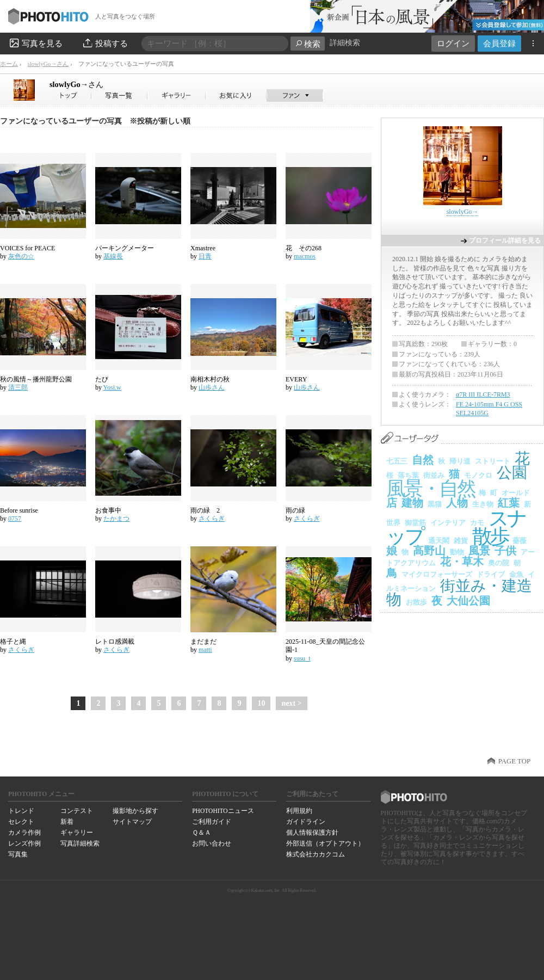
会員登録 (499, 43)
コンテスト (77, 811)
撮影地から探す (135, 811)
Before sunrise (19, 510)
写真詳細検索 (80, 843)
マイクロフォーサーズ (437, 574)
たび (102, 379)
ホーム (9, 64)
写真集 (18, 854)
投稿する (105, 43)
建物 (412, 503)
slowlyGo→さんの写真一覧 (120, 95)
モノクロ (478, 475)
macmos (305, 256)
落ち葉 (408, 475)
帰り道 (460, 461)
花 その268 (304, 248)
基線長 (113, 256)
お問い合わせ (212, 843)
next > (291, 703)
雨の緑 (295, 510)
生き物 (483, 504)
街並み (434, 475)
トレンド (21, 811)
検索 (308, 44)
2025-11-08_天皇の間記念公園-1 (325, 646)
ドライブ (491, 574)
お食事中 (108, 510)
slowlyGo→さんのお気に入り (236, 95)
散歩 (490, 536)
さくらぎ (212, 519)
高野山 (429, 551)
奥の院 (499, 563)
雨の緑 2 (205, 510)
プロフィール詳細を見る (505, 241)
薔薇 (520, 541)
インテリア (448, 523)
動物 (457, 552)
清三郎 (18, 387)
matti (205, 650)
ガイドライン (306, 822)
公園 (512, 473)
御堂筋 (415, 523)
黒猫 (435, 504)
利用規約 (299, 811)
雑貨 (461, 541)
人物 (457, 503)
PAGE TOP (514, 761)
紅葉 (509, 503)
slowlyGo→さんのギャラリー (177, 95)
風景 (479, 551)
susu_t (302, 658)
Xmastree (203, 248)
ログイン (453, 43)
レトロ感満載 (115, 642)
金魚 (516, 574)
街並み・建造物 (459, 593)
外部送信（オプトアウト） (325, 843)
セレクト (21, 822)
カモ (477, 523)
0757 (15, 519)
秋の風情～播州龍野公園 (36, 379)
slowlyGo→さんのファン (295, 95)
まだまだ (203, 642)
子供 (505, 551)
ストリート (493, 461)
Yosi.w (112, 387)
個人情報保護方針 (312, 833)
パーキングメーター (125, 248)
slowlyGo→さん (48, 64)
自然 (423, 460)
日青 (205, 256)
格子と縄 (13, 642)
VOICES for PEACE (27, 248)
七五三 (397, 461)
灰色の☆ (21, 256)
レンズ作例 (24, 843)
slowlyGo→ (76, 84)
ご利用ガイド (212, 822)
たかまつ (116, 519)
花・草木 (462, 562)
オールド (516, 493)
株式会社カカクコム (316, 854)
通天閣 (439, 541)
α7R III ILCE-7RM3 (483, 395)
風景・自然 (430, 489)
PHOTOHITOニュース (223, 811)
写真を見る (35, 43)
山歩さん (212, 387)
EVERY (296, 379)
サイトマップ (132, 822)
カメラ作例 (24, 833)
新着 (67, 822)
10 (261, 703)
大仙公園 (468, 601)
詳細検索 (345, 43)
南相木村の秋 (210, 379)
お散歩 (416, 602)
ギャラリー (77, 833)
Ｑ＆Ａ (202, 833)
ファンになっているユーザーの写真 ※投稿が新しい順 (95, 121)
